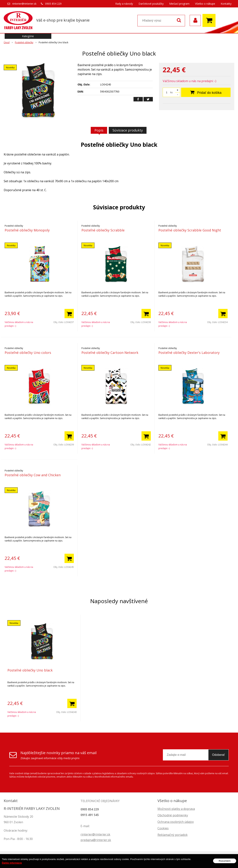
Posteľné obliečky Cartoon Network (110, 353)
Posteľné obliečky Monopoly (27, 230)
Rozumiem (225, 863)
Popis (99, 130)
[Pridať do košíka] (69, 314)
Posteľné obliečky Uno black (30, 670)
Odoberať (218, 755)
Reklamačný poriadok (173, 835)
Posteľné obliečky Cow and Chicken (33, 475)
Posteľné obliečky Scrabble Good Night (190, 230)
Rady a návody (124, 4)
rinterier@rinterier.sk (24, 4)
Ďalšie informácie (12, 865)
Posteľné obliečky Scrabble (103, 230)
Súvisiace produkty (128, 130)
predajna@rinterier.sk (96, 840)
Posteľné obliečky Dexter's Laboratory (189, 353)
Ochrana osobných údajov (176, 822)
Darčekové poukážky (151, 4)
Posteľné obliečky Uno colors (28, 353)
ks (171, 92)
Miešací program (179, 4)
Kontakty (226, 4)
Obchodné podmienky (173, 815)
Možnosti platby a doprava (176, 809)
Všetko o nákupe (205, 4)
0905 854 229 (53, 4)
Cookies (163, 828)
